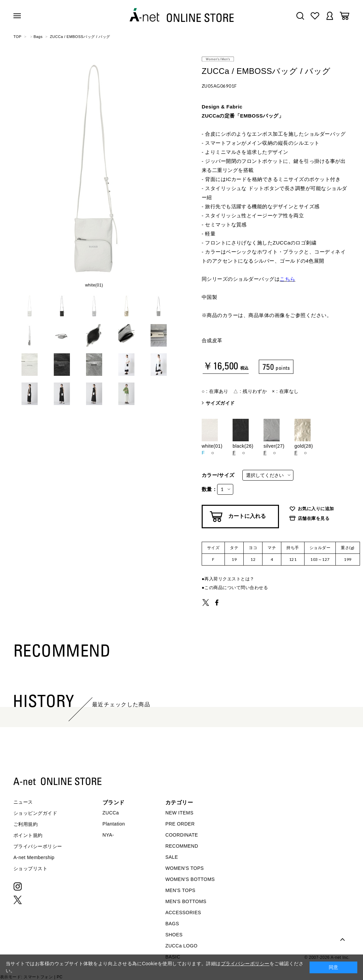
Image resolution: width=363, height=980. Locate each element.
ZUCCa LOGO (182, 946)
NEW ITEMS (179, 813)
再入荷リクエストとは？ (229, 579)
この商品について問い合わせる (236, 588)
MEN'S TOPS (180, 890)
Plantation (114, 824)
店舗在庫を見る (314, 518)
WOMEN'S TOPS (185, 868)
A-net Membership (34, 857)
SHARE (217, 603)
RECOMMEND (182, 846)
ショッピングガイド (35, 813)
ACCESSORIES (183, 912)
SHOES (174, 935)
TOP (17, 37)
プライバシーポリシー (38, 846)
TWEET (206, 603)
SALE (172, 857)
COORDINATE (182, 835)
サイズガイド (220, 403)
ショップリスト (30, 868)
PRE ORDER (180, 824)
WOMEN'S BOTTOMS (190, 879)
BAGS (172, 924)
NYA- (108, 835)
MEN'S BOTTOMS (186, 901)
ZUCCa (111, 813)
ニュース (23, 802)
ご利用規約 (26, 824)
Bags (38, 37)
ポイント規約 (28, 835)
